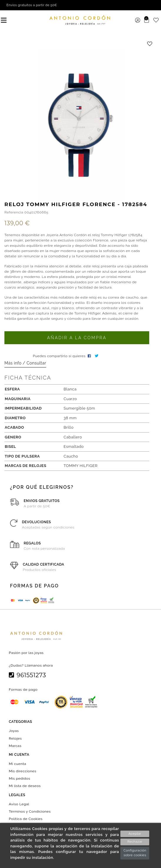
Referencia (14, 212)
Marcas (15, 746)
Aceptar (135, 834)
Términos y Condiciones (30, 811)
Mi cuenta (18, 764)
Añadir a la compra (77, 338)
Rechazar (135, 842)
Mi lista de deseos (25, 786)
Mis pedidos (19, 778)
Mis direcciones (23, 771)
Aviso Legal (19, 804)
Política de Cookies (26, 819)
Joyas (14, 731)
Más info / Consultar (25, 363)
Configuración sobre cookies (135, 853)
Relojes (15, 738)
